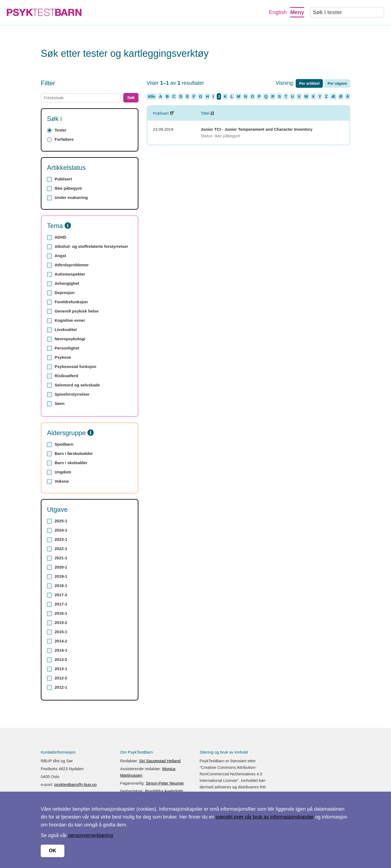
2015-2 (57, 623)
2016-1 (57, 613)
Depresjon (61, 293)
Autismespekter (66, 274)
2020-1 (57, 567)
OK (53, 851)
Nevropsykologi (66, 339)
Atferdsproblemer (68, 265)
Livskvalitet (62, 330)
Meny (297, 12)
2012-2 (57, 678)
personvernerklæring (91, 835)
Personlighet (63, 348)
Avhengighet (63, 284)
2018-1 (57, 586)
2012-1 (57, 687)
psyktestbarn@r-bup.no (75, 784)
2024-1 (57, 530)
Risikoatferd (63, 376)
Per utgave (337, 83)
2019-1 (57, 577)
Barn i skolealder (67, 463)
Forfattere (60, 140)
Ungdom (59, 472)
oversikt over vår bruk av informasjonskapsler (265, 817)
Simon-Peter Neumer (165, 783)
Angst (57, 256)
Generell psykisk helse (73, 311)
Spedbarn (60, 444)
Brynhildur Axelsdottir (164, 791)
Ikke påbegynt (64, 188)
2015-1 (57, 632)
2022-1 (57, 549)
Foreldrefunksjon (67, 302)
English (278, 12)
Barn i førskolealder (70, 454)
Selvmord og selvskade (73, 385)
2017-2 (57, 595)
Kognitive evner (66, 321)
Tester (57, 130)
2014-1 (57, 650)
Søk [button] (131, 97)
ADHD (57, 237)
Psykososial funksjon (72, 367)
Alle (152, 96)
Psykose (59, 357)
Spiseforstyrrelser (68, 394)
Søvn (56, 404)
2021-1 (57, 558)
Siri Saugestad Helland (160, 761)
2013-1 (57, 669)
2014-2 (57, 641)
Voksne (58, 481)
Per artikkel (309, 83)
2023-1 (57, 540)
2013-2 (57, 660)
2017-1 (57, 604)
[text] (81, 98)
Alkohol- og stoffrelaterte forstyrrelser (88, 247)
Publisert (59, 179)
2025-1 (57, 521)
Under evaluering (67, 198)
